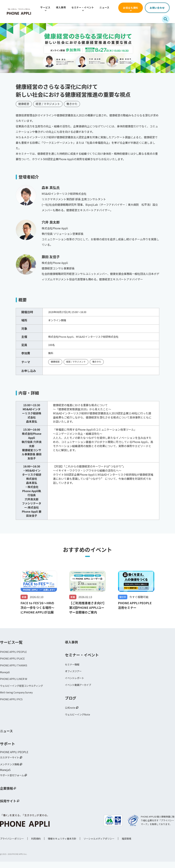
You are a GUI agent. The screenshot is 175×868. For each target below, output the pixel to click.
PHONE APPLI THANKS (15, 669)
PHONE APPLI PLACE (13, 662)
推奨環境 (126, 845)
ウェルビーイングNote (79, 719)
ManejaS (5, 676)
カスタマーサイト (11, 763)
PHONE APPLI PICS (12, 705)
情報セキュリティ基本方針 (62, 845)
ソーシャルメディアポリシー (99, 845)
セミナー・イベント (83, 7)
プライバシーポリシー (12, 845)
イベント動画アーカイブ (80, 689)
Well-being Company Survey (18, 698)
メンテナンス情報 (11, 770)
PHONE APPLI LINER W (14, 683)
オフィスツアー (74, 674)
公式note (71, 712)
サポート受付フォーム (14, 781)
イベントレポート (76, 682)
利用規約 (36, 845)
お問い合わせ (157, 8)
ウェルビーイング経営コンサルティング (25, 690)
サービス (45, 7)
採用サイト (9, 807)
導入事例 (61, 7)
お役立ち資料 (131, 8)
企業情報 (8, 795)
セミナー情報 (73, 667)
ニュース (104, 7)
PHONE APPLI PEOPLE (14, 655)
